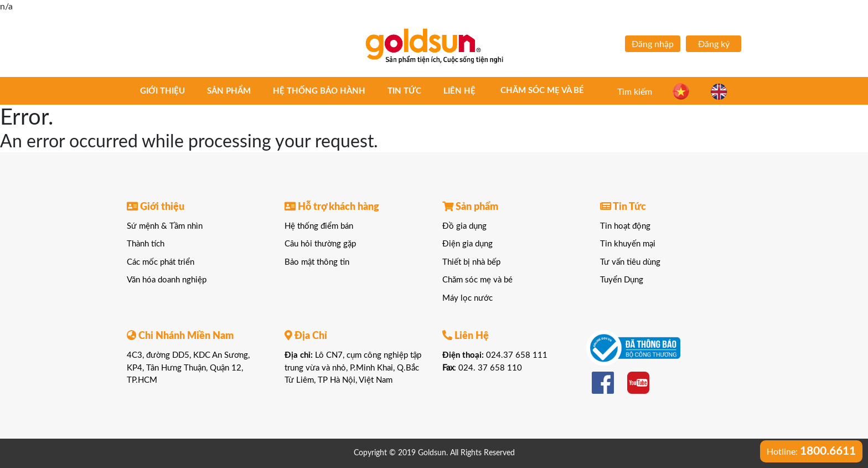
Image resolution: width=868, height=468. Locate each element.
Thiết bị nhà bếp (471, 262)
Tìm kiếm (635, 92)
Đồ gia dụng (464, 226)
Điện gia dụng (467, 244)
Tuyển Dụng (622, 280)
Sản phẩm (229, 91)
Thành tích (146, 244)
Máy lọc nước (467, 298)
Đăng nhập (653, 44)
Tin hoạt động (625, 226)
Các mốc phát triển (161, 262)
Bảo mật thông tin (317, 262)
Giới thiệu (162, 91)
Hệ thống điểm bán (319, 226)
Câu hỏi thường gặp (320, 244)
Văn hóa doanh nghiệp (167, 280)
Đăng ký (714, 44)
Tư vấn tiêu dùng (630, 262)
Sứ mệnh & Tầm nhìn (165, 226)
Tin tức (404, 91)
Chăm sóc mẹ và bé (542, 91)
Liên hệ (459, 91)
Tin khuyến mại (628, 244)
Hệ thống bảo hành (319, 91)
